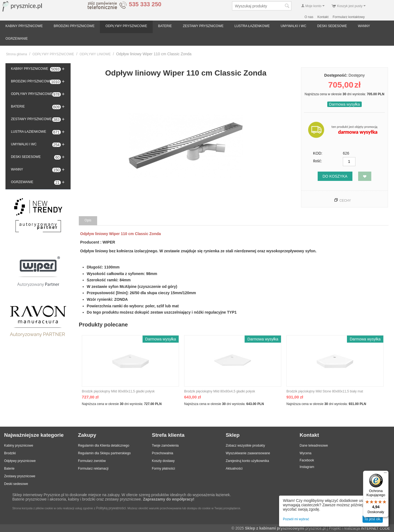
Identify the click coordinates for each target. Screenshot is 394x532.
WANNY (364, 26)
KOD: (318, 153)
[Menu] (385, 474)
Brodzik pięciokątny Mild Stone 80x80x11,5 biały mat (325, 391)
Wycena (305, 453)
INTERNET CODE (375, 528)
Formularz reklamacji (93, 469)
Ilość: (318, 161)
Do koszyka (335, 176)
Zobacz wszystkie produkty (245, 446)
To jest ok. (373, 519)
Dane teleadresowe (314, 446)
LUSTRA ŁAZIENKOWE (252, 26)
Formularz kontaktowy (349, 17)
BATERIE (165, 26)
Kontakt (323, 17)
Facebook (307, 460)
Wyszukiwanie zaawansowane (248, 453)
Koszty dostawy (163, 461)
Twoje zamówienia (165, 446)
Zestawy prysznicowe (20, 476)
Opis (88, 220)
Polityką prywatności (111, 508)
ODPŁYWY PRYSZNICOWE (126, 26)
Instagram (307, 467)
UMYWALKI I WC (294, 26)
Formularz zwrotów (92, 461)
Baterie (9, 469)
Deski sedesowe (16, 484)
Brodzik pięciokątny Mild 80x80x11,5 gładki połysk (118, 391)
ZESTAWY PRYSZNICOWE (203, 26)
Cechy (345, 201)
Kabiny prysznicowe (19, 446)
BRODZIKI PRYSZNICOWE (74, 26)
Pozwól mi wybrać (296, 519)
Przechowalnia (163, 453)
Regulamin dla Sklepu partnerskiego (104, 453)
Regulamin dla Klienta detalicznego (104, 446)
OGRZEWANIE (17, 39)
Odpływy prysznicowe (20, 461)
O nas (309, 17)
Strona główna (17, 54)
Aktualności (234, 469)
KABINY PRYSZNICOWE (24, 26)
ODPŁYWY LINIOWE (95, 54)
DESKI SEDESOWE (332, 26)
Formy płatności (163, 469)
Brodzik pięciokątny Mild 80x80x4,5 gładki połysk (220, 391)
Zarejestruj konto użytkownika (247, 461)
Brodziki (10, 453)
